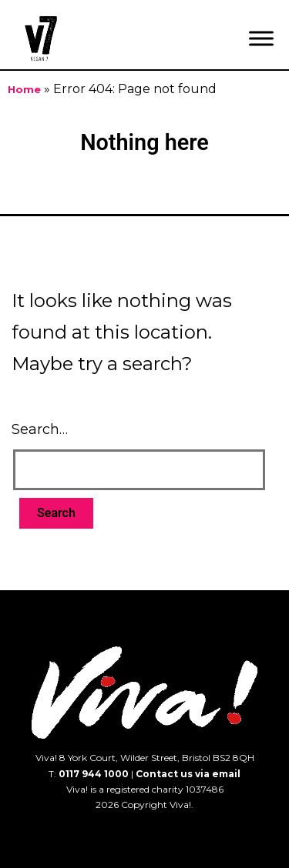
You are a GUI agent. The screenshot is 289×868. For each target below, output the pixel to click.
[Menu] (261, 38)
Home (24, 90)
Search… (40, 429)
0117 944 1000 (94, 774)
